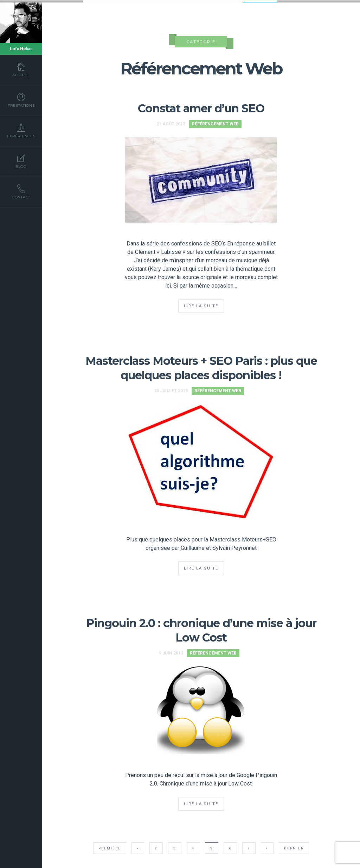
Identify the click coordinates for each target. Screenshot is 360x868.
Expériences (21, 131)
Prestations (21, 100)
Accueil (21, 70)
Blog (21, 161)
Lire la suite (201, 304)
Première (110, 846)
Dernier (294, 846)
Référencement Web (215, 122)
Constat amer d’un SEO (201, 106)
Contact (21, 192)
